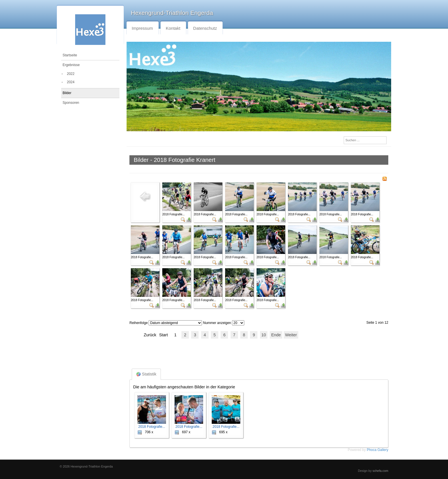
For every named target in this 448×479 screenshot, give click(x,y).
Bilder (67, 93)
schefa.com (380, 471)
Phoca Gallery (378, 450)
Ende (276, 335)
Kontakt (173, 28)
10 (264, 335)
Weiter (291, 335)
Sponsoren (71, 103)
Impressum (142, 28)
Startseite (70, 55)
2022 (71, 74)
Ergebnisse (71, 65)
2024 (71, 82)
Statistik (146, 374)
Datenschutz (205, 28)
